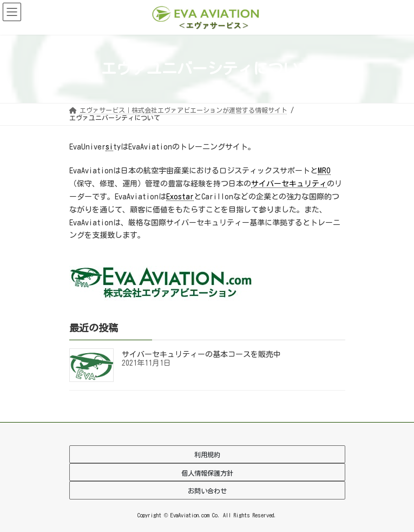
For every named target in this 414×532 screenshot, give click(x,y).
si (109, 147)
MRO (324, 171)
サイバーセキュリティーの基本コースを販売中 (201, 354)
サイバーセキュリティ (289, 184)
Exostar (180, 197)
